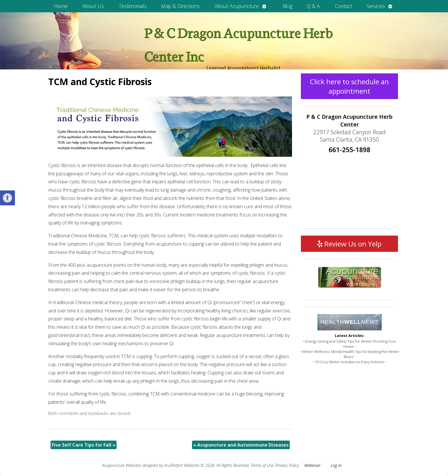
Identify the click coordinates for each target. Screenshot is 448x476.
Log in (336, 465)
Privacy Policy (287, 465)
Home (61, 6)
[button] (7, 198)
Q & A (313, 6)
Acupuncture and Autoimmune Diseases (241, 445)
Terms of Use (262, 465)
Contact (343, 6)
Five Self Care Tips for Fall (84, 445)
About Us (93, 6)
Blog (288, 6)
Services (376, 6)
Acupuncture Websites (122, 465)
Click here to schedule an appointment (349, 86)
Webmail (312, 465)
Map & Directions (180, 6)
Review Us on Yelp (349, 244)
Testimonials (133, 6)
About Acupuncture (237, 6)
